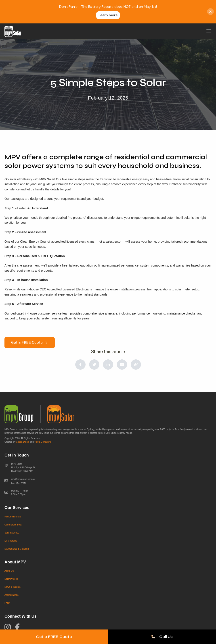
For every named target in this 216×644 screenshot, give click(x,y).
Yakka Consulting (43, 442)
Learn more (108, 15)
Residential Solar (13, 517)
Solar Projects (11, 579)
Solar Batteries (12, 533)
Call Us (162, 637)
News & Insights (13, 587)
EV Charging (11, 541)
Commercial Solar (13, 525)
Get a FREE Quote (54, 637)
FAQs (7, 603)
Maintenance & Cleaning (17, 549)
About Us (9, 571)
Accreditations (12, 595)
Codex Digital (23, 442)
